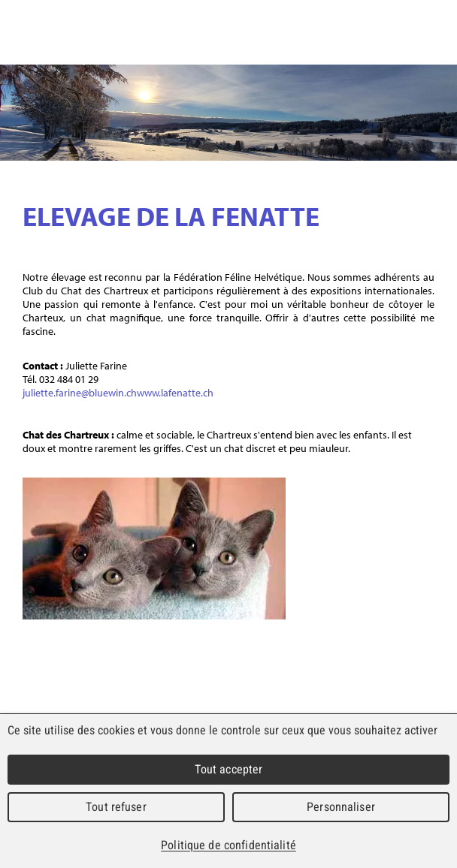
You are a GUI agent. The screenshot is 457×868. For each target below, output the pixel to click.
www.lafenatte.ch (175, 393)
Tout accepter (229, 769)
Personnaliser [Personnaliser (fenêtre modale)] (341, 807)
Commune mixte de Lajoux (185, 35)
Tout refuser (116, 807)
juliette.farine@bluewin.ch (80, 393)
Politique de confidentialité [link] (228, 845)
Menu (437, 33)
